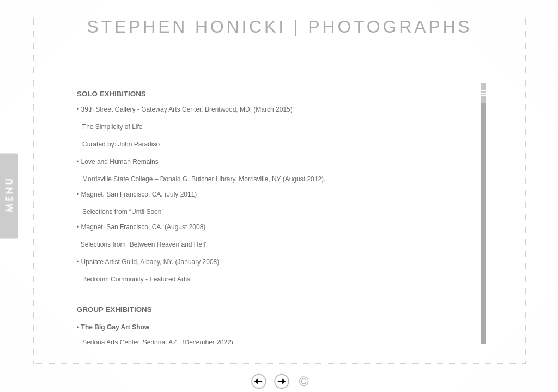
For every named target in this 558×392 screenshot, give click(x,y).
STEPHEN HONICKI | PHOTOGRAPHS (279, 27)
